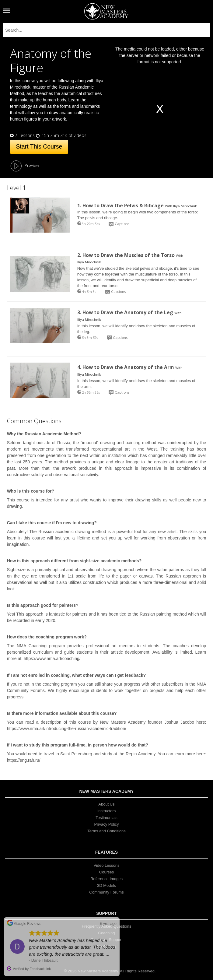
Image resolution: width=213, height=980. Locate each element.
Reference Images (106, 879)
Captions (122, 224)
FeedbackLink (40, 969)
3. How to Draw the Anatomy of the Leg (125, 312)
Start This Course (39, 146)
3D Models (106, 885)
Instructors (107, 811)
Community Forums (106, 892)
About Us (106, 804)
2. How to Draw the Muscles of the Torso (126, 255)
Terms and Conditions (106, 831)
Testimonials (106, 818)
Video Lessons (106, 865)
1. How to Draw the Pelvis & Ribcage (120, 205)
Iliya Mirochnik (185, 206)
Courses (106, 872)
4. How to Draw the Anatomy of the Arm (126, 367)
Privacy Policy (107, 824)
